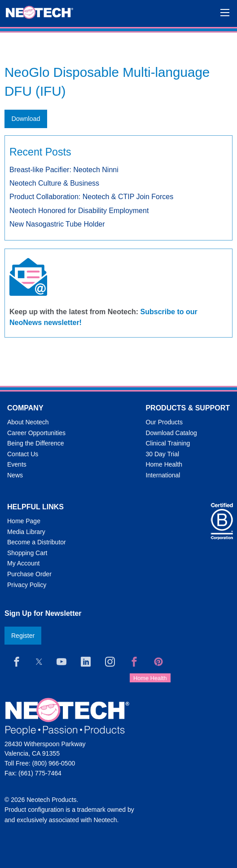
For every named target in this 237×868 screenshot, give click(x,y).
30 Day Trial (162, 454)
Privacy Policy (27, 585)
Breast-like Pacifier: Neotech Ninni (64, 170)
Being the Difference (36, 443)
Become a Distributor (37, 542)
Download (26, 119)
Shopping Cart (27, 553)
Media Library (26, 532)
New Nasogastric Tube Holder (57, 224)
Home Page (24, 521)
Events (17, 464)
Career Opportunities (36, 433)
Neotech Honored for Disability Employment (79, 211)
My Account (23, 563)
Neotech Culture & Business (54, 183)
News (15, 475)
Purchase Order (29, 574)
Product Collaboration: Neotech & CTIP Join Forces (91, 197)
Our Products (164, 422)
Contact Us (23, 454)
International (163, 475)
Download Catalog (171, 433)
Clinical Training (168, 443)
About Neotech (28, 422)
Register (23, 636)
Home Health (164, 464)
